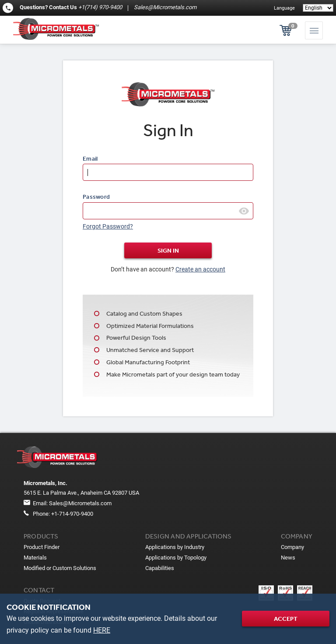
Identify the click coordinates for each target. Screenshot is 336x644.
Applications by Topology (176, 558)
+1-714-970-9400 (72, 514)
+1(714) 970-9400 (100, 7)
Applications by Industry (175, 547)
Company (292, 547)
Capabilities (160, 568)
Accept (286, 619)
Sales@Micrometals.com (164, 7)
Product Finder (42, 547)
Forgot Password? (108, 226)
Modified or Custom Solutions (60, 568)
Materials (35, 558)
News (288, 558)
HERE (102, 630)
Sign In (168, 250)
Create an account (200, 269)
